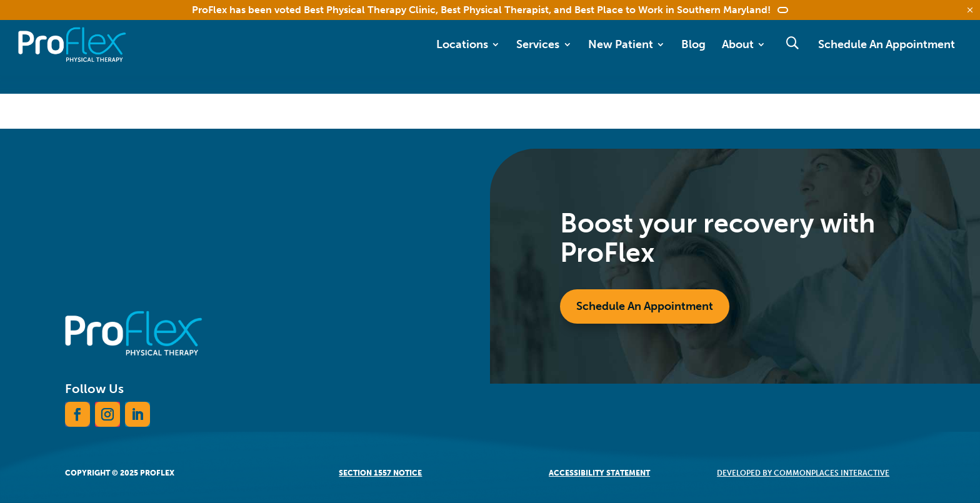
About (738, 44)
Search (792, 43)
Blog (693, 44)
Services (538, 44)
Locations (462, 44)
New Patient (621, 44)
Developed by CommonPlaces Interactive (803, 473)
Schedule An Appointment (887, 44)
